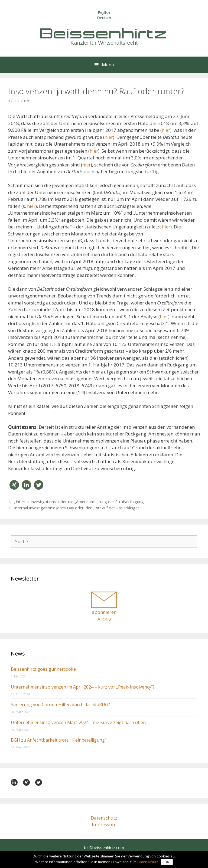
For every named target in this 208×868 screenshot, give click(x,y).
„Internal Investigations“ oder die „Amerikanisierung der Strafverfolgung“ (80, 502)
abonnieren (104, 612)
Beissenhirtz (104, 33)
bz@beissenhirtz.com (104, 847)
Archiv (104, 619)
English (104, 13)
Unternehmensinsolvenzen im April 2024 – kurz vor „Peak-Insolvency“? (83, 687)
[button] (14, 485)
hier (166, 130)
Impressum (104, 825)
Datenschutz (104, 818)
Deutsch (104, 18)
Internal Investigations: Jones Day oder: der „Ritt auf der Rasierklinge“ (77, 508)
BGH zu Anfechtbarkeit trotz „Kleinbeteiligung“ (59, 740)
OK (167, 862)
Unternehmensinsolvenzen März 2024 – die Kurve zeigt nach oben (78, 722)
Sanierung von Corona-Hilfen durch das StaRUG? (60, 705)
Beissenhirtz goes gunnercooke (43, 669)
